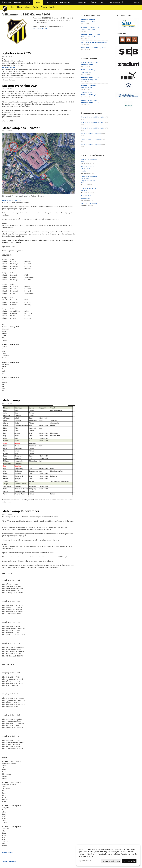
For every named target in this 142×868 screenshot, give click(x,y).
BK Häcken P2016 (8, 67)
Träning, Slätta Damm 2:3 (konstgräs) (93, 117)
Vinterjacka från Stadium (89, 204)
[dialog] (108, 855)
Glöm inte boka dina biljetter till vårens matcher (88, 169)
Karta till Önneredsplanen (12, 200)
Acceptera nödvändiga (111, 861)
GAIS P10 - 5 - (94, 42)
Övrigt (94, 2)
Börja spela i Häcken (40, 28)
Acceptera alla (129, 861)
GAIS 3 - (93, 48)
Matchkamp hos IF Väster (21, 128)
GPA (103, 2)
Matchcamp (11, 400)
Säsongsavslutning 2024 (20, 86)
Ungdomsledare (81, 2)
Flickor (28, 2)
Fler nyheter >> (8, 852)
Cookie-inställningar (9, 861)
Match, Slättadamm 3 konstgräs (91, 133)
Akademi (18, 2)
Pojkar (38, 2)
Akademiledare (66, 2)
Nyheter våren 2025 (16, 53)
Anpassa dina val (85, 861)
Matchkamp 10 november (21, 511)
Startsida (6, 2)
